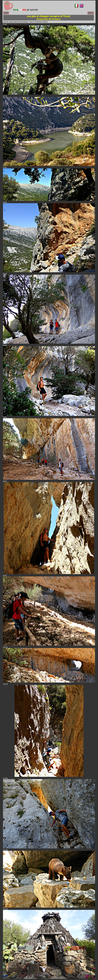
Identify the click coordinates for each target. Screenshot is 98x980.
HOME (91, 13)
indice (6, 13)
